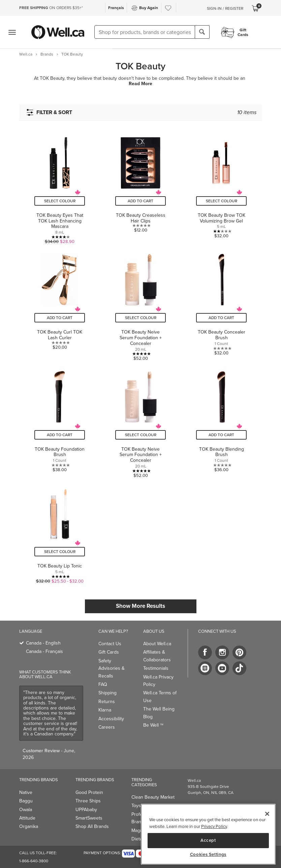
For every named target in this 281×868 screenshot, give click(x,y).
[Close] (267, 814)
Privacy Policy (214, 826)
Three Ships (88, 801)
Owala (26, 810)
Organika (29, 826)
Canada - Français (44, 651)
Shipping (107, 693)
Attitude (27, 818)
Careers (107, 727)
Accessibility (111, 719)
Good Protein (89, 792)
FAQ (103, 684)
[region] (208, 834)
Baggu (26, 801)
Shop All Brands (92, 826)
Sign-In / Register (225, 8)
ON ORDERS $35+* (51, 8)
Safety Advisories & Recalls (112, 668)
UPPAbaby (86, 810)
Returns (107, 702)
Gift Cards (109, 652)
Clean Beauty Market (153, 797)
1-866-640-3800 (34, 861)
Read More (140, 84)
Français (116, 8)
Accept (208, 840)
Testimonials (156, 668)
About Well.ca (157, 644)
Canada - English (43, 643)
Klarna (105, 710)
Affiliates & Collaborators (157, 656)
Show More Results (140, 606)
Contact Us (110, 644)
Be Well (153, 725)
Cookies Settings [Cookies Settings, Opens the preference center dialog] (208, 855)
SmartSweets (89, 818)
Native (26, 792)
